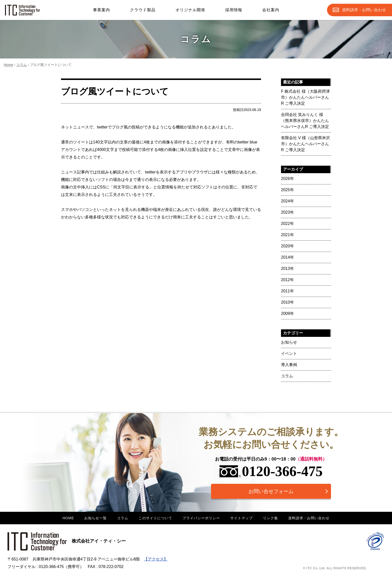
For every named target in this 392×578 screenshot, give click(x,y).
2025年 (287, 190)
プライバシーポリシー (201, 518)
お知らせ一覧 (95, 518)
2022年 (287, 224)
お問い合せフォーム (271, 491)
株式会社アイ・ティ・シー (67, 541)
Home (8, 65)
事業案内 (101, 10)
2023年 (287, 212)
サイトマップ (241, 518)
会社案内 (271, 10)
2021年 (287, 235)
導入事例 (289, 365)
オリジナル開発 (190, 10)
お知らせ (289, 342)
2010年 (287, 302)
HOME (68, 518)
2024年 (287, 201)
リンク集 (270, 518)
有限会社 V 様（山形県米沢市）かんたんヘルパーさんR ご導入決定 (305, 144)
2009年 (287, 313)
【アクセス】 (156, 559)
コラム (21, 65)
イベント (289, 353)
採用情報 (234, 10)
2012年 (287, 280)
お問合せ (364, 10)
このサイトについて (155, 518)
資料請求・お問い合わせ (309, 518)
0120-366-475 (271, 471)
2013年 (287, 269)
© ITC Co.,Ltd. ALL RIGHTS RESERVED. (335, 568)
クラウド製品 (143, 10)
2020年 (287, 246)
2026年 (287, 179)
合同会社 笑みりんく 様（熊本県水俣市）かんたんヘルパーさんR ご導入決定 (305, 121)
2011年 (287, 291)
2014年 (287, 257)
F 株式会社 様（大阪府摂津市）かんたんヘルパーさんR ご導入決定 (305, 97)
